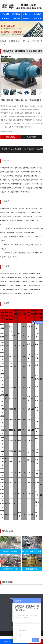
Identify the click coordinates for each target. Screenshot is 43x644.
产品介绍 (4, 149)
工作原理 (18, 149)
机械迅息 (38, 14)
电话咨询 (7, 642)
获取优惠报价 (11, 137)
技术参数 (25, 149)
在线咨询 (38, 19)
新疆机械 (16, 14)
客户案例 (5, 19)
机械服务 (16, 19)
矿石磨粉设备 (37, 41)
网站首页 (5, 14)
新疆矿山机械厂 (15, 41)
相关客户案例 (32, 153)
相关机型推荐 (39, 153)
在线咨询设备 (32, 137)
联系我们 (27, 19)
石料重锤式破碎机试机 (10, 569)
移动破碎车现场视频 (10, 551)
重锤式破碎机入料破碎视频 (32, 551)
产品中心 (27, 14)
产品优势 (11, 149)
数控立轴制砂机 (32, 569)
